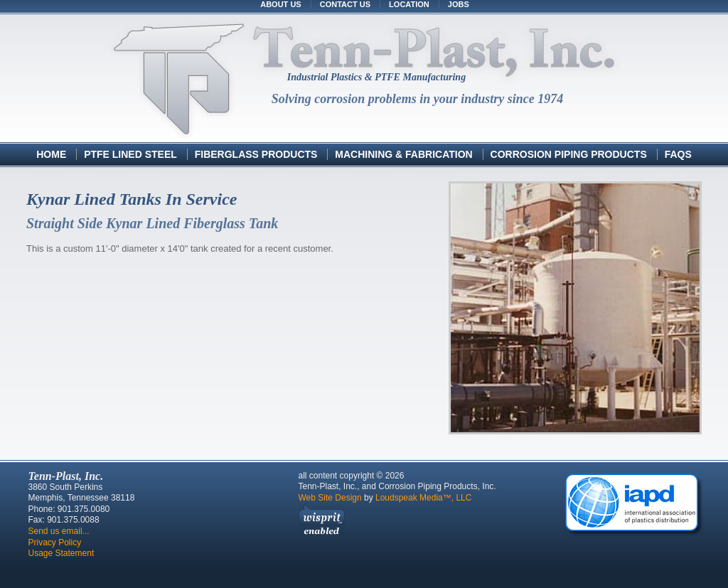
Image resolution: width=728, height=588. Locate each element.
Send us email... (59, 531)
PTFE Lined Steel (130, 154)
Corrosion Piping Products (570, 154)
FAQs (678, 154)
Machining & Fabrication (403, 154)
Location (409, 4)
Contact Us (345, 4)
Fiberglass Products (258, 154)
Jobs (459, 4)
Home (51, 154)
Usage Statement (61, 553)
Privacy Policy (55, 542)
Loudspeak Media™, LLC (423, 498)
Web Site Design (330, 498)
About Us (280, 4)
